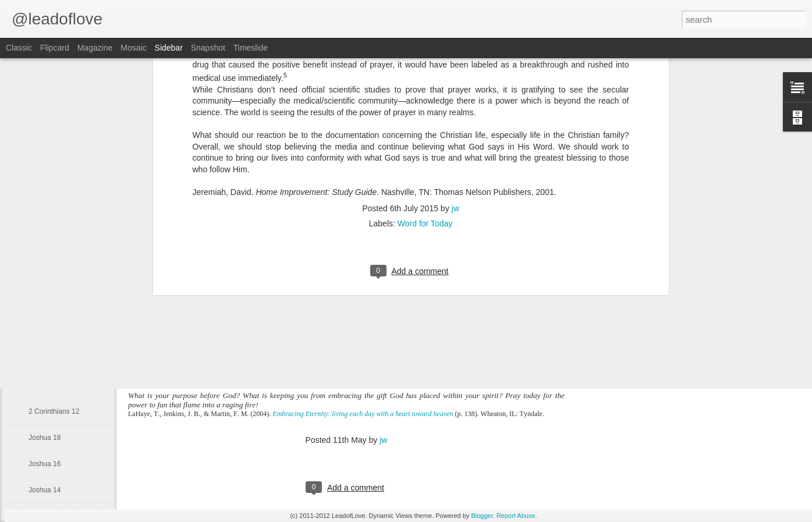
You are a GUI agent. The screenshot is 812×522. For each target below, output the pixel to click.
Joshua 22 (45, 359)
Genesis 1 (44, 307)
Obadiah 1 (45, 280)
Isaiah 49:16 (47, 333)
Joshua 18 (45, 438)
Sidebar (169, 48)
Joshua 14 (45, 490)
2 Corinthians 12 (54, 411)
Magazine (95, 48)
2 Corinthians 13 (54, 385)
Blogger (482, 516)
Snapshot (208, 48)
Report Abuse (516, 516)
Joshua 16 (45, 464)
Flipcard (55, 48)
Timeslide (251, 48)
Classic (19, 48)
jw (383, 440)
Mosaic (133, 48)
